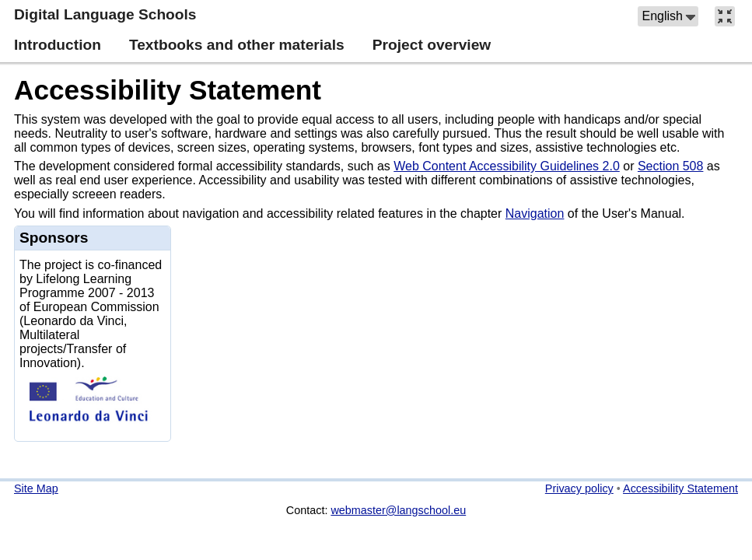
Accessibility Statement (168, 90)
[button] (668, 16)
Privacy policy (579, 488)
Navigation (535, 213)
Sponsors (54, 238)
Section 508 (671, 166)
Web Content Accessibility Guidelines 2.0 (507, 166)
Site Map (36, 488)
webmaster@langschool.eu (398, 510)
